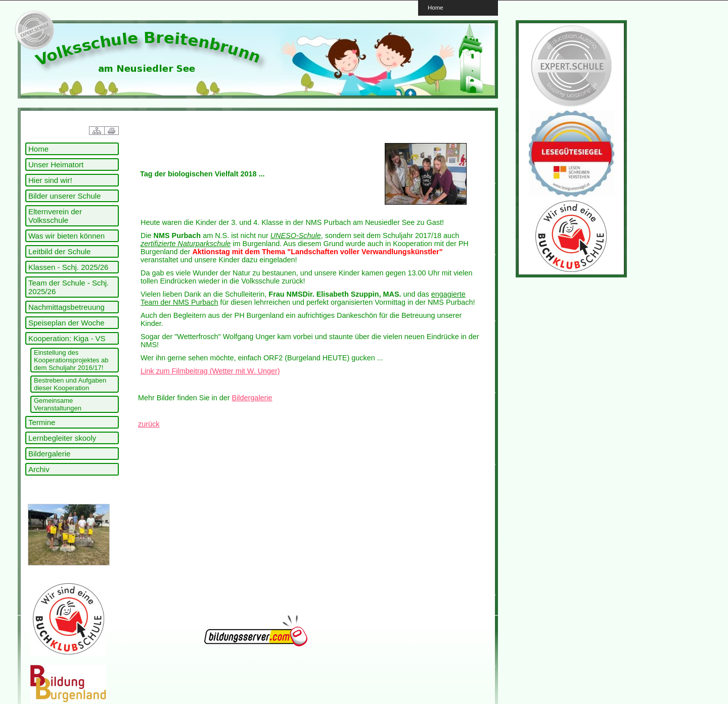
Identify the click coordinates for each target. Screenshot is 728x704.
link (33, 30)
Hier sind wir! (50, 180)
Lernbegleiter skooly (62, 438)
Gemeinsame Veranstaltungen (58, 404)
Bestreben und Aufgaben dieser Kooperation (70, 384)
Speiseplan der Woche (66, 323)
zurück (149, 424)
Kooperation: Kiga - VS (67, 338)
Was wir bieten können (66, 236)
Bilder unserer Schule (64, 196)
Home (436, 7)
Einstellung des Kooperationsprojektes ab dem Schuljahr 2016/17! (71, 360)
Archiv (39, 469)
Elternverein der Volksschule (55, 216)
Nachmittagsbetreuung (66, 307)
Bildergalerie (49, 454)
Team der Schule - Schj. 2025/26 (69, 287)
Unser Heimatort (56, 165)
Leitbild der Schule (59, 251)
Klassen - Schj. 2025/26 (68, 267)
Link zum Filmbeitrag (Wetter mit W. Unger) (210, 371)
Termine (42, 422)
